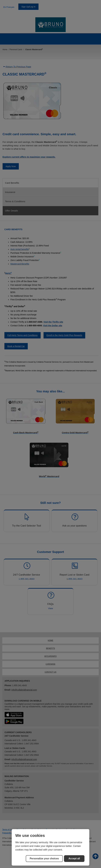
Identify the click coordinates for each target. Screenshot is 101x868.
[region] (50, 847)
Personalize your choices (44, 859)
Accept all (74, 859)
